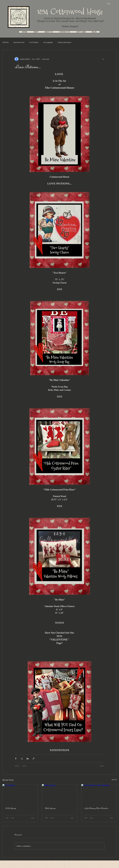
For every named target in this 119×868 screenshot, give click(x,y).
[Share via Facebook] (16, 758)
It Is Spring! (11, 808)
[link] (111, 4)
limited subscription (64, 42)
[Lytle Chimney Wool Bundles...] (99, 794)
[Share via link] (34, 758)
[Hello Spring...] (60, 794)
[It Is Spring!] (20, 794)
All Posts (6, 42)
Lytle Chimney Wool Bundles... (97, 808)
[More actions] (103, 59)
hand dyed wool (19, 42)
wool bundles (34, 42)
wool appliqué (48, 42)
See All (114, 780)
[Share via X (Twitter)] (22, 758)
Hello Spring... (51, 808)
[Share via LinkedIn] (28, 758)
